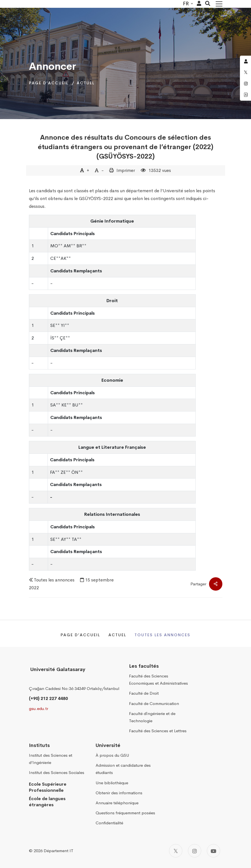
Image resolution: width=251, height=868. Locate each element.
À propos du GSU (112, 755)
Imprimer (126, 170)
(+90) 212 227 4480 (48, 698)
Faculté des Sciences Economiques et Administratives (158, 680)
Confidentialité (109, 823)
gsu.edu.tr (38, 708)
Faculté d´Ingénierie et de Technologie (152, 717)
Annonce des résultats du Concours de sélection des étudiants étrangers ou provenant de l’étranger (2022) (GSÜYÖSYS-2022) (126, 147)
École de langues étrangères (47, 802)
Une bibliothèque (112, 783)
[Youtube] (213, 851)
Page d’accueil (49, 83)
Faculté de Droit (144, 693)
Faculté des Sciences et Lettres (158, 731)
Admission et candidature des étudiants (123, 769)
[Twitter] (176, 851)
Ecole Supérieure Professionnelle (48, 787)
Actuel (86, 83)
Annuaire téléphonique (117, 803)
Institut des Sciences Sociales (57, 773)
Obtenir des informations (119, 793)
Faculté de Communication (154, 703)
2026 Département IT (54, 851)
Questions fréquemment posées (125, 813)
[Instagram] (195, 851)
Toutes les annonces (54, 580)
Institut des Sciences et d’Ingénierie (51, 759)
